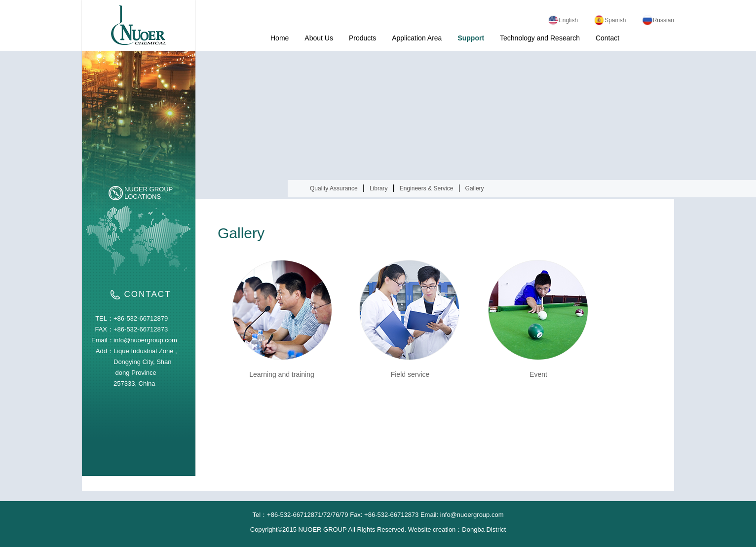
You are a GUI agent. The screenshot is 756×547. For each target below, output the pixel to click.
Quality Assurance (334, 188)
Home (280, 38)
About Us (319, 38)
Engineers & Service (427, 188)
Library (379, 188)
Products (362, 38)
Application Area (417, 38)
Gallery (475, 188)
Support (471, 38)
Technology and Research (540, 38)
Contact (607, 38)
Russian (658, 20)
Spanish (610, 20)
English (563, 20)
